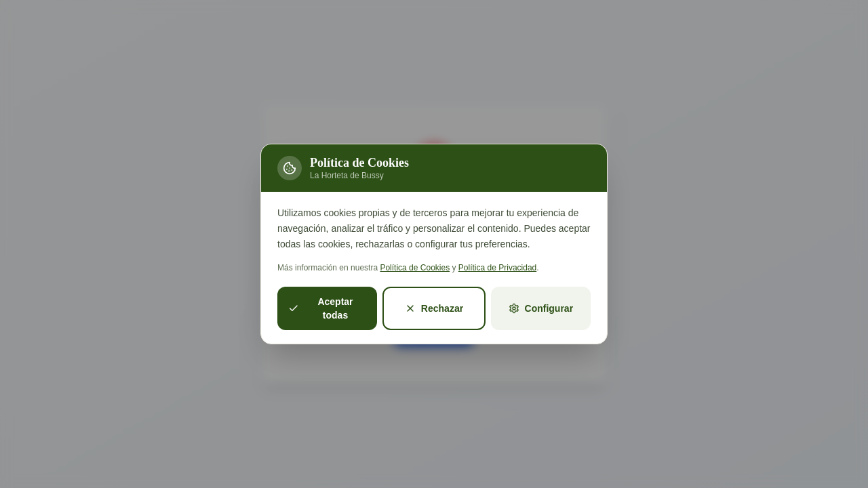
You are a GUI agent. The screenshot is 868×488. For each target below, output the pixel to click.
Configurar (541, 308)
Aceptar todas (321, 308)
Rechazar (434, 308)
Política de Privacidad (497, 268)
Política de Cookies (415, 268)
